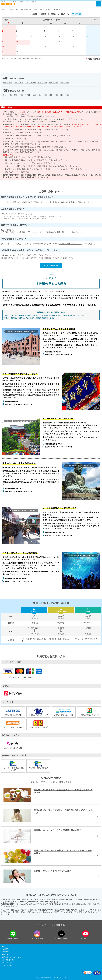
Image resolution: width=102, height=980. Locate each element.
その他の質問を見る (51, 265)
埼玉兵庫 (7, 95)
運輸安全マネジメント (10, 952)
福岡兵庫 (64, 95)
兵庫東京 (18, 83)
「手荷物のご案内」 (34, 116)
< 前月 (6, 20)
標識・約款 (6, 954)
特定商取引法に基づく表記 (12, 957)
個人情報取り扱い (9, 960)
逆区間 (77, 14)
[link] (87, 973)
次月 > (96, 20)
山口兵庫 (53, 95)
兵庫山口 (53, 83)
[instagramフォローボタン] (37, 934)
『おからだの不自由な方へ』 (70, 244)
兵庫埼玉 (7, 83)
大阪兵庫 (42, 95)
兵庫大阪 (42, 83)
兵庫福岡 (64, 83)
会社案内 (5, 949)
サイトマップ (7, 963)
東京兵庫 (18, 95)
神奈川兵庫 (30, 95)
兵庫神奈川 (30, 83)
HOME (5, 946)
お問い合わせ (7, 966)
